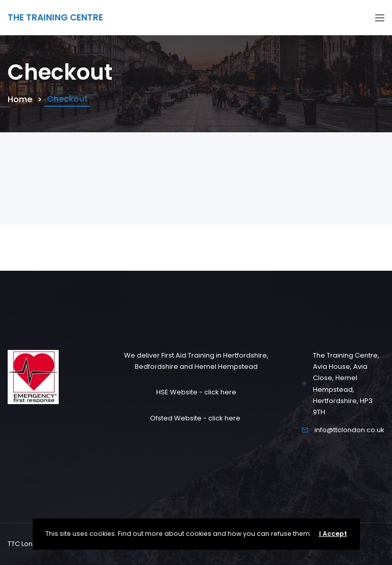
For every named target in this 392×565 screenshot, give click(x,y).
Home (20, 99)
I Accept (333, 534)
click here (220, 392)
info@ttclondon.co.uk (349, 430)
